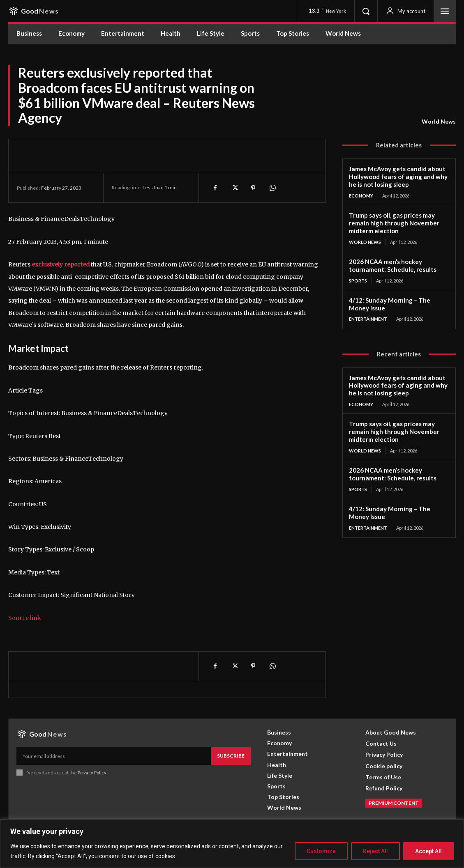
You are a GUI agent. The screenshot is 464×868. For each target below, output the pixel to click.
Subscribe (231, 756)
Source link (25, 618)
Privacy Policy (92, 773)
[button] (366, 11)
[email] (114, 756)
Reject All (375, 851)
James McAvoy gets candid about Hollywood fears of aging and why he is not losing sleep (398, 177)
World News (439, 122)
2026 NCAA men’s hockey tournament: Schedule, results (392, 265)
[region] (232, 844)
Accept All (428, 851)
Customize (321, 851)
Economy (361, 196)
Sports (358, 280)
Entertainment (368, 319)
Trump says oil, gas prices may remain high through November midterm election (394, 223)
